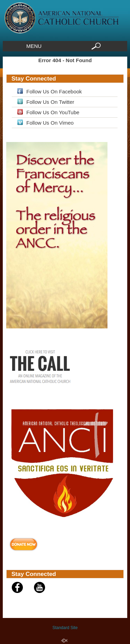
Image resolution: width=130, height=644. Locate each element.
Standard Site (65, 628)
